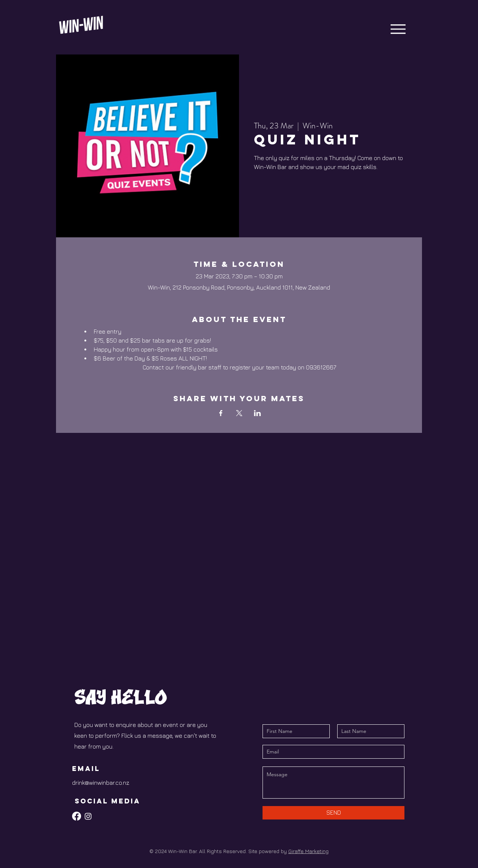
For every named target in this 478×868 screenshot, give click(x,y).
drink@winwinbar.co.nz (101, 783)
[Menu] (398, 29)
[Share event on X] (239, 413)
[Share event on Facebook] (221, 413)
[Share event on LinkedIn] (257, 413)
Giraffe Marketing (308, 851)
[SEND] (333, 813)
